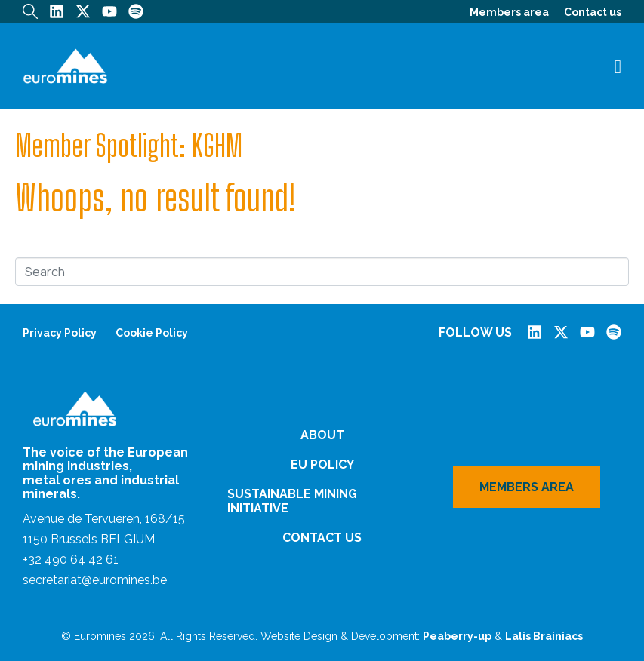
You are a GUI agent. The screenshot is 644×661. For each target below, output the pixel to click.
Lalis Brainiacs (544, 636)
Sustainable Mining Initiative (292, 501)
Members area (509, 12)
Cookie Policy (152, 333)
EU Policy (322, 464)
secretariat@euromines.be (95, 580)
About (322, 435)
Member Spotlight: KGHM (129, 146)
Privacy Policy (60, 333)
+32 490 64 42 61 (71, 560)
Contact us (593, 12)
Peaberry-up (457, 636)
